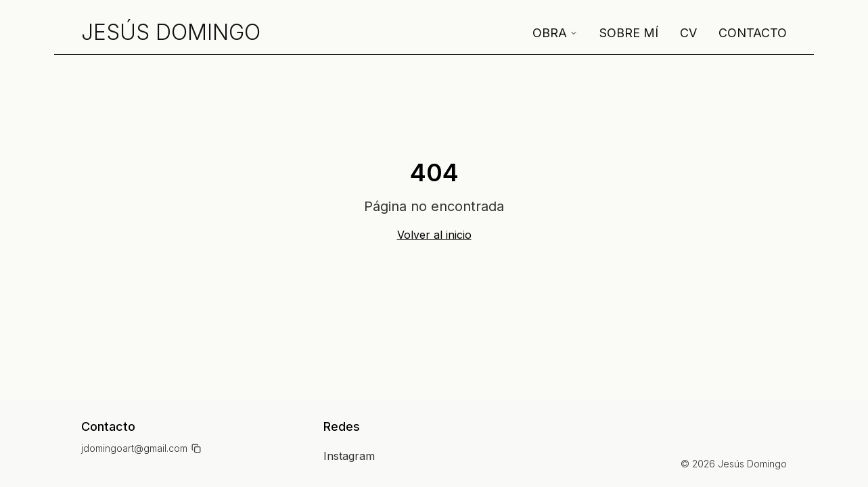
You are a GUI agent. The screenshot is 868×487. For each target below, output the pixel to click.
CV (688, 33)
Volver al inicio (434, 235)
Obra (555, 33)
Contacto (753, 33)
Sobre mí (629, 33)
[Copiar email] (196, 448)
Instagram (349, 456)
